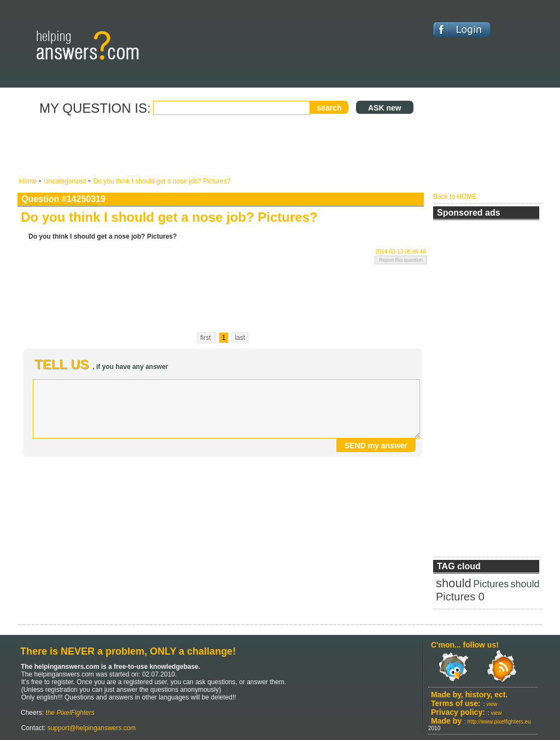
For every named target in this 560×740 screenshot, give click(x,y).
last (240, 338)
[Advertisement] (223, 147)
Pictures (491, 584)
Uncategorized (66, 181)
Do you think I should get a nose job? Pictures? (162, 181)
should (454, 583)
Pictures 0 (460, 597)
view (492, 704)
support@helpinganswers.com (91, 728)
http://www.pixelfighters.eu (499, 722)
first (206, 338)
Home (29, 181)
